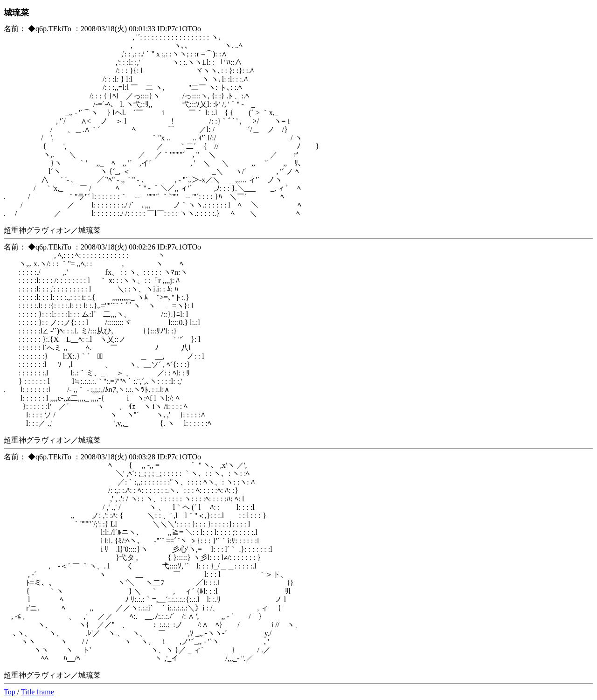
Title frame (38, 692)
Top (10, 692)
